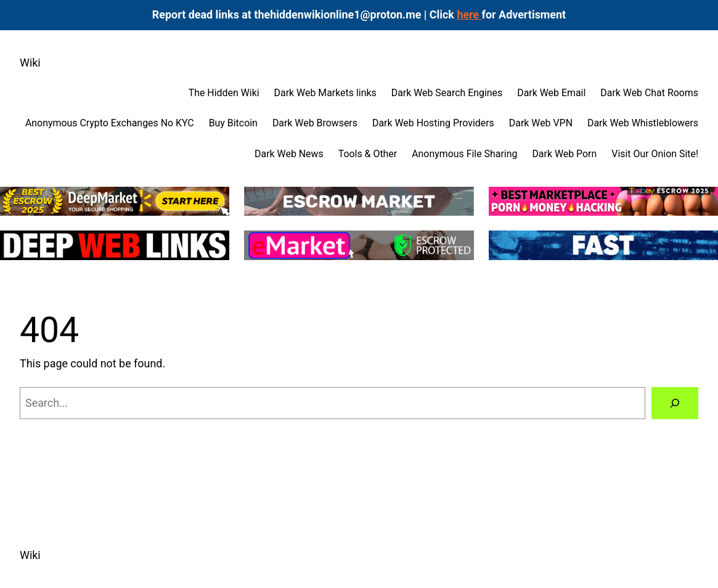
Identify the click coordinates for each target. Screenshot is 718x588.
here (469, 14)
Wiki (30, 63)
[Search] (675, 403)
